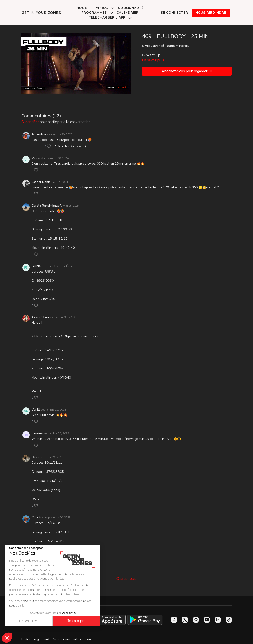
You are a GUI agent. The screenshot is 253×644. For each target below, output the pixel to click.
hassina (37, 433)
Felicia (36, 266)
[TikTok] (229, 620)
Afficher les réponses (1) (70, 146)
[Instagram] (196, 620)
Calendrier (128, 13)
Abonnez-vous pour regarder (188, 71)
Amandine (39, 134)
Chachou (38, 517)
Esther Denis (41, 182)
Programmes (97, 13)
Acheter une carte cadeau (72, 639)
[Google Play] (145, 620)
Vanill (36, 410)
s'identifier (30, 122)
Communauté (131, 8)
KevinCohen (40, 317)
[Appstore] (108, 620)
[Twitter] (185, 620)
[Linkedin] (218, 620)
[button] (7, 638)
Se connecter (174, 13)
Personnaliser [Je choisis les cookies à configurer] (29, 621)
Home (82, 8)
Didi (34, 457)
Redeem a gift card (35, 639)
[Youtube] (207, 620)
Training (102, 8)
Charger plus (126, 579)
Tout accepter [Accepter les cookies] (76, 621)
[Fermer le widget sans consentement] (26, 548)
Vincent (37, 158)
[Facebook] (174, 620)
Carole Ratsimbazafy (47, 206)
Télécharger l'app (110, 17)
